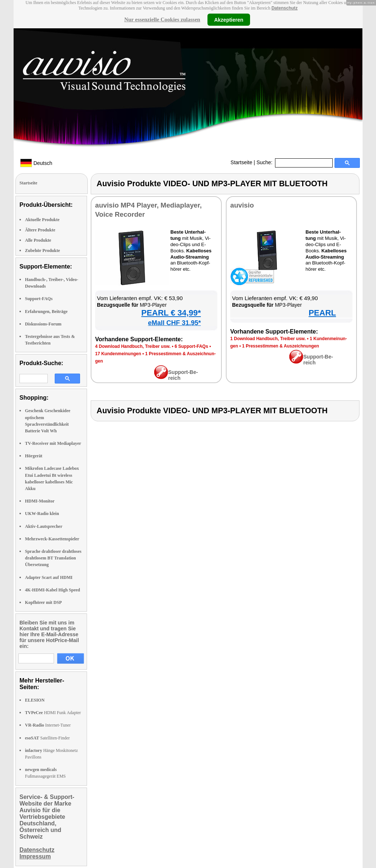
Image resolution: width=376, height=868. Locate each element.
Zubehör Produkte (42, 251)
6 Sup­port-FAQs (191, 346)
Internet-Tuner (48, 725)
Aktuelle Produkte (42, 220)
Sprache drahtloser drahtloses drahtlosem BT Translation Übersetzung (53, 558)
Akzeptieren (229, 19)
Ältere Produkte (40, 230)
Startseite (241, 162)
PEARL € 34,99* (171, 313)
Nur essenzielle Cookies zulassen (162, 19)
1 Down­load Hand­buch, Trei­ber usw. (268, 339)
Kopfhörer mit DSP (43, 602)
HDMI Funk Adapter (53, 713)
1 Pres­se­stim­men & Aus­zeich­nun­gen (281, 346)
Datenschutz (284, 8)
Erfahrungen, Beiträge (46, 311)
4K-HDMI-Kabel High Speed (53, 590)
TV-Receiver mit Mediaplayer (53, 443)
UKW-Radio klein (42, 514)
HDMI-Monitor (40, 501)
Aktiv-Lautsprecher (44, 526)
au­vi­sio (242, 205)
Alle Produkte (38, 240)
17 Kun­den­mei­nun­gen (118, 354)
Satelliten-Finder (47, 738)
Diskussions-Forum (43, 324)
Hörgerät (34, 456)
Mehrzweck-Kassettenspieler (52, 539)
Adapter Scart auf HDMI (49, 577)
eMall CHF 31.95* (174, 323)
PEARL (322, 313)
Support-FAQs (39, 299)
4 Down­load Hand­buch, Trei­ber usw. (133, 346)
